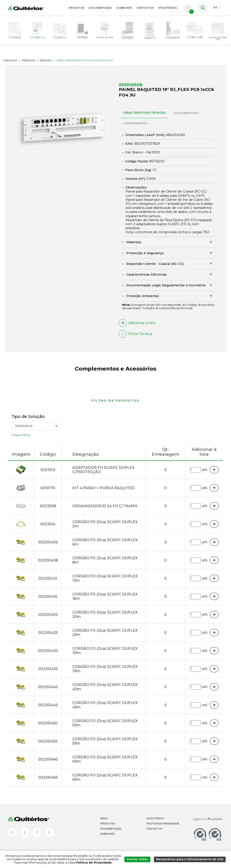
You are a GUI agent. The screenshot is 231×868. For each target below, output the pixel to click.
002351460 (48, 759)
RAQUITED (46, 61)
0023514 (48, 524)
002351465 (48, 777)
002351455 (48, 741)
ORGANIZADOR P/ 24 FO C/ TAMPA (105, 506)
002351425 (48, 633)
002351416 (48, 596)
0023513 (48, 470)
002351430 (48, 651)
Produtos (77, 8)
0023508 (48, 506)
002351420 (48, 615)
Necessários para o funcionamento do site (190, 859)
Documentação (100, 8)
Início (104, 819)
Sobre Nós (124, 8)
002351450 (48, 723)
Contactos (145, 8)
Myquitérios (155, 819)
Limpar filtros (21, 435)
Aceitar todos (137, 859)
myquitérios (168, 8)
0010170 (48, 488)
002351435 (48, 669)
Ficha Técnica (135, 334)
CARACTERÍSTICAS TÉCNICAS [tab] (144, 113)
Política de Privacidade (163, 824)
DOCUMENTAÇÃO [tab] (186, 113)
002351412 (48, 578)
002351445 (48, 705)
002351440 (48, 687)
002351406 (48, 542)
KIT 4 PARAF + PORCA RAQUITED (104, 488)
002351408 (48, 560)
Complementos (135, 123)
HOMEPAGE (10, 61)
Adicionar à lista (137, 323)
